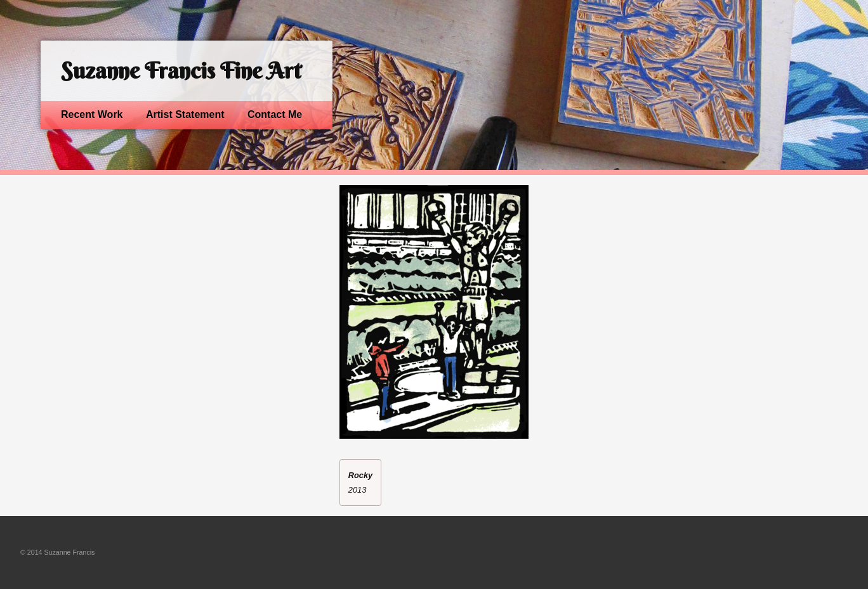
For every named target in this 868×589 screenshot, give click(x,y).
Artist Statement (185, 114)
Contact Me (275, 114)
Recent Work (92, 114)
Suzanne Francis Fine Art (181, 71)
